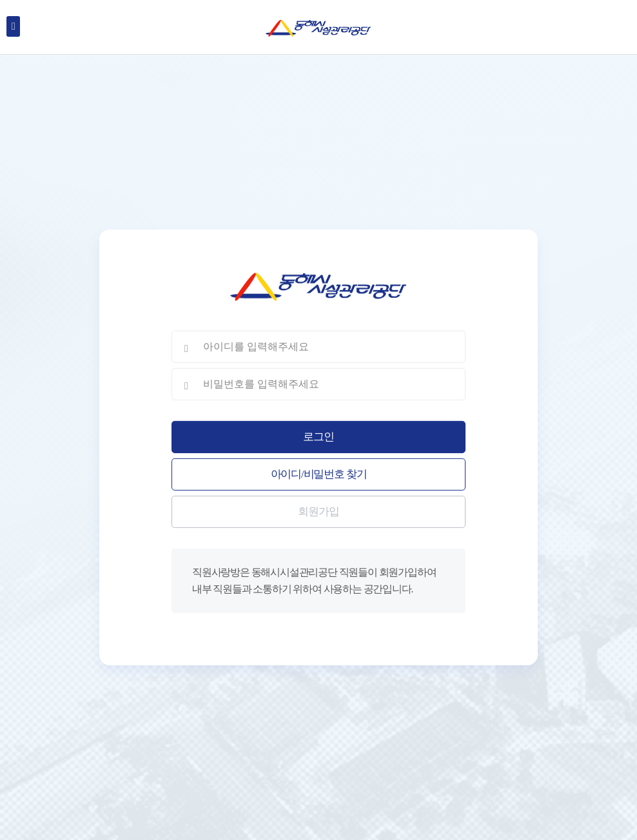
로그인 (318, 437)
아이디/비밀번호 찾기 (319, 474)
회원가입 (318, 512)
